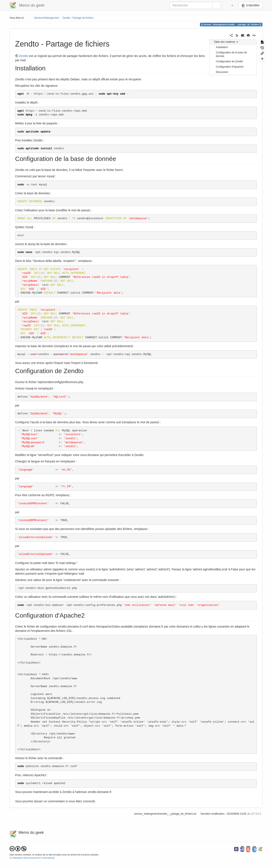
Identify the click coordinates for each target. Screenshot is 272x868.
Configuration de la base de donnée (231, 54)
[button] (230, 5)
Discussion (222, 72)
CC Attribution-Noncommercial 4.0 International (32, 858)
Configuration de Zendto (229, 61)
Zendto (24, 56)
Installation (222, 47)
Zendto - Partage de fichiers (78, 18)
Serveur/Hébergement (46, 18)
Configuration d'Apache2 (230, 67)
